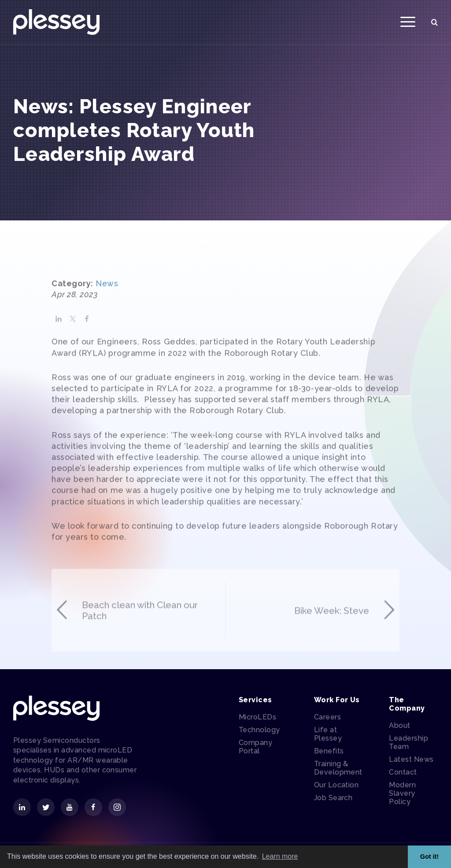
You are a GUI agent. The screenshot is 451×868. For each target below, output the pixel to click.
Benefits (329, 753)
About (399, 728)
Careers (327, 719)
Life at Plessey (328, 736)
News (107, 304)
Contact (403, 774)
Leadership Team (408, 745)
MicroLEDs (257, 719)
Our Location (336, 787)
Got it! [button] (429, 857)
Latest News (411, 762)
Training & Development (338, 770)
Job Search (333, 799)
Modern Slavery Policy (402, 795)
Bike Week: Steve (344, 652)
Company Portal (255, 749)
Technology (259, 732)
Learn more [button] (280, 856)
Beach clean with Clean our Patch (130, 652)
